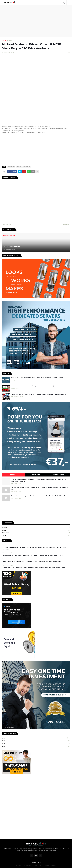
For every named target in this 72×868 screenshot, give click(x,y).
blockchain (36, 533)
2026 (36, 738)
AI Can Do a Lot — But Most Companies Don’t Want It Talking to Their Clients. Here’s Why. (39, 488)
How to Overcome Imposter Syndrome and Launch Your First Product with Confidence (40, 496)
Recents (13, 475)
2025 (36, 741)
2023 (36, 746)
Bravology (40, 862)
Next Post (66, 225)
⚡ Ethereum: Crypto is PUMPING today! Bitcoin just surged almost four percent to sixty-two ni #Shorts (39, 480)
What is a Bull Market (12, 246)
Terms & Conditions (50, 865)
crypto (36, 536)
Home (4, 40)
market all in (26, 167)
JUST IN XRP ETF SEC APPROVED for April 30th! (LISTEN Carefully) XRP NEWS (36, 386)
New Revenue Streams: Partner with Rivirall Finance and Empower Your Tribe (37, 378)
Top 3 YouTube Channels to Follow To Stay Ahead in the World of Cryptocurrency (39, 394)
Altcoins (36, 528)
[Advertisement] (37, 21)
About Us (19, 865)
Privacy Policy (37, 865)
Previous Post (7, 225)
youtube (19, 167)
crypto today (11, 40)
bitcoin (36, 530)
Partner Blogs (59, 475)
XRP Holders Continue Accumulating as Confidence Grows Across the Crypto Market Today (34, 568)
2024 (36, 743)
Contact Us (27, 865)
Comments (36, 475)
